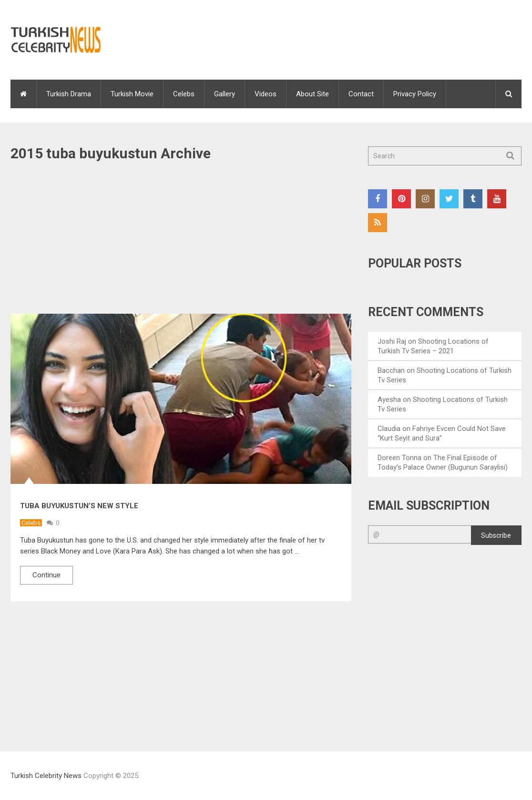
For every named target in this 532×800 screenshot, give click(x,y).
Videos (266, 94)
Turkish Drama (69, 94)
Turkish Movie (132, 94)
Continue (46, 575)
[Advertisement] (181, 243)
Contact (361, 94)
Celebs (184, 94)
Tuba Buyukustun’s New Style (79, 506)
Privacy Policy (415, 94)
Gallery (225, 94)
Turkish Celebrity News (46, 776)
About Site (312, 94)
